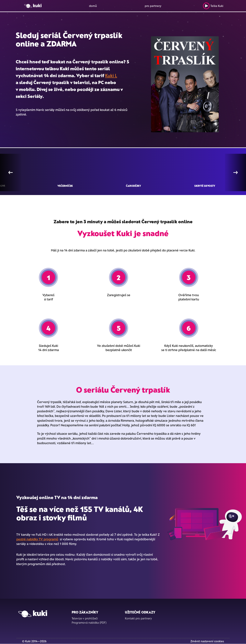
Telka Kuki (213, 6)
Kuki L (111, 75)
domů (93, 6)
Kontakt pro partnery (138, 618)
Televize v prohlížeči (85, 618)
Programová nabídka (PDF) (89, 623)
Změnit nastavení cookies (207, 641)
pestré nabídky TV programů (37, 539)
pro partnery (153, 6)
